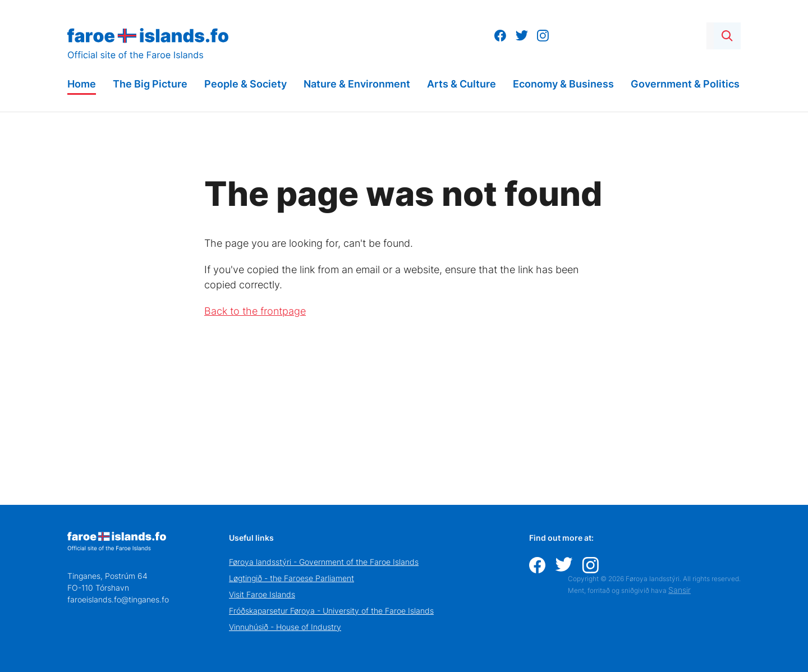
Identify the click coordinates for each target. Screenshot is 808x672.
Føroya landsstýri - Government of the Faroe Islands (324, 562)
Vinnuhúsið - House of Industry (285, 627)
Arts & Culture (462, 84)
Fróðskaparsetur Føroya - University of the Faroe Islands (331, 611)
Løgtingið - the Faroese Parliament (291, 578)
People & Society (245, 84)
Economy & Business (563, 84)
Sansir (680, 590)
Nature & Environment (357, 84)
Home (82, 84)
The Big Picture (150, 84)
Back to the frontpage (255, 311)
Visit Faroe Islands (262, 594)
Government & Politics (685, 84)
